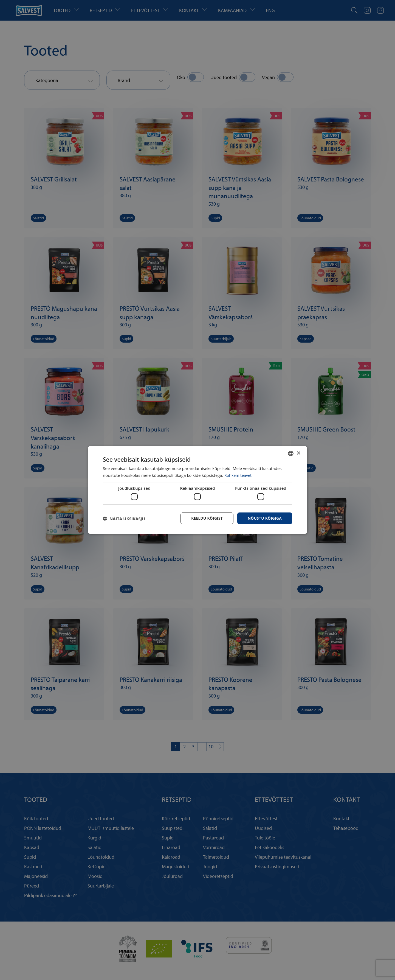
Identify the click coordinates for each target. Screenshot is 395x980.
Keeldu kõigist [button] (205, 518)
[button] (124, 519)
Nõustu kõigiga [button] (264, 518)
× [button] (298, 453)
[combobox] (291, 453)
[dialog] (198, 490)
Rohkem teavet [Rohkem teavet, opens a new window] (239, 475)
